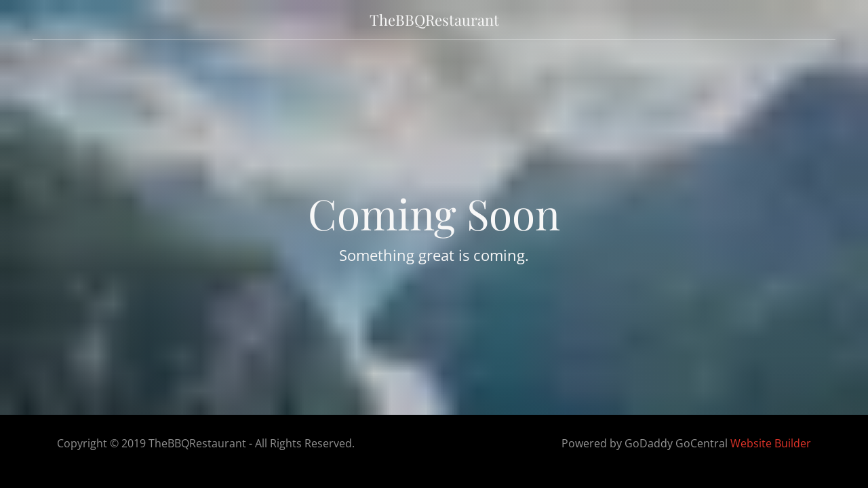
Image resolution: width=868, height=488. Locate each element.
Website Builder (771, 443)
